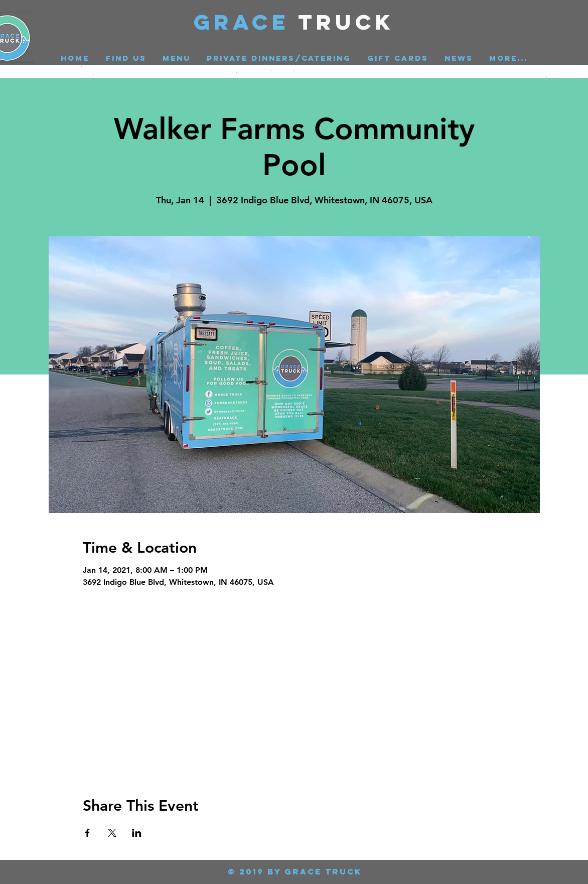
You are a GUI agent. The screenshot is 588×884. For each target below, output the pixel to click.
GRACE (246, 22)
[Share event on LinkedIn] (137, 833)
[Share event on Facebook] (88, 833)
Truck (346, 22)
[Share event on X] (112, 833)
